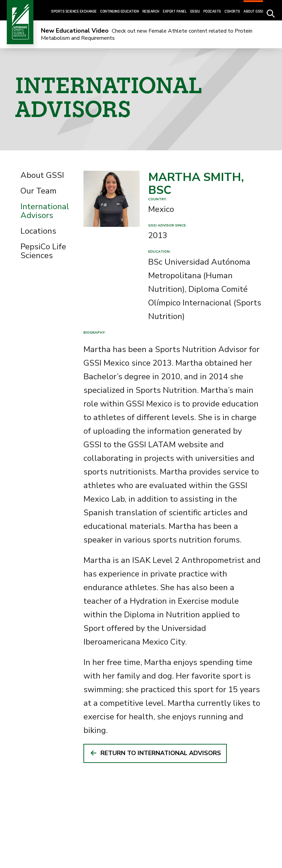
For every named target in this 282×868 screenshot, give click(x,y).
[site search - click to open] (271, 10)
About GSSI (42, 175)
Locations (38, 231)
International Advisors (45, 211)
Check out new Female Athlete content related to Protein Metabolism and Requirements (147, 35)
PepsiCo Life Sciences (43, 251)
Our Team (38, 191)
